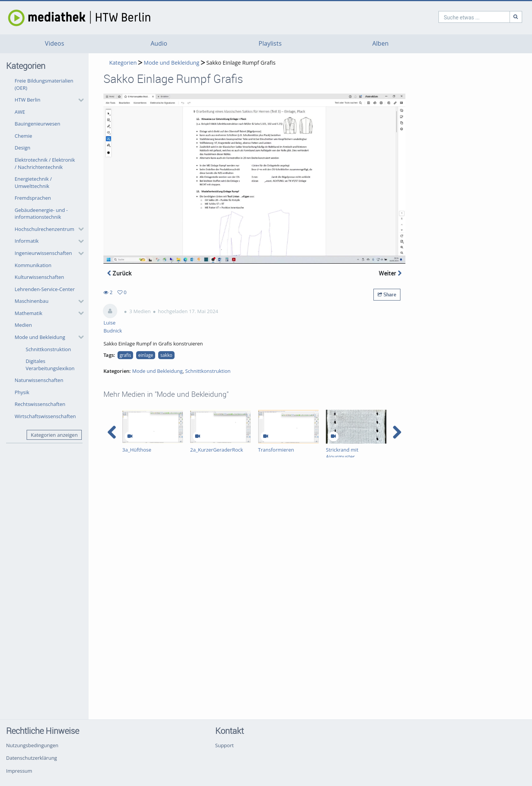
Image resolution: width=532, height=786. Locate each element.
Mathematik (29, 313)
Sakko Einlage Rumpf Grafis (241, 63)
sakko (166, 355)
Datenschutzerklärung (32, 758)
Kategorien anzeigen (54, 435)
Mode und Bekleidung (40, 337)
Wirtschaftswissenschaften (45, 416)
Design (23, 148)
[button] (47, 100)
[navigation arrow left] (112, 432)
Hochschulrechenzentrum (45, 229)
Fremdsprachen (33, 198)
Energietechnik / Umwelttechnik (33, 182)
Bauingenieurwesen (38, 124)
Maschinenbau (32, 301)
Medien (24, 325)
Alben (380, 44)
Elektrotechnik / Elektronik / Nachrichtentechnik (45, 163)
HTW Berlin (28, 100)
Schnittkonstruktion (48, 349)
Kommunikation (33, 265)
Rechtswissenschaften (40, 404)
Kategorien (123, 63)
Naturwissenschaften (39, 380)
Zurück (119, 273)
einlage (146, 355)
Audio (159, 44)
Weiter (390, 273)
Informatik (27, 241)
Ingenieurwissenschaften (44, 253)
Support (225, 745)
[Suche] (483, 17)
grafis (125, 355)
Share (387, 294)
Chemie (24, 136)
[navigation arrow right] (397, 432)
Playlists (270, 44)
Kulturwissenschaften (40, 277)
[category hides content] (79, 100)
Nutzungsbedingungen (32, 745)
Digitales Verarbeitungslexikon (50, 365)
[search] (441, 17)
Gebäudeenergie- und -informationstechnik (41, 214)
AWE (20, 112)
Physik (22, 392)
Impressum (19, 771)
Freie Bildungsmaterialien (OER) (44, 84)
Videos (55, 44)
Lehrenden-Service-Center (45, 289)
